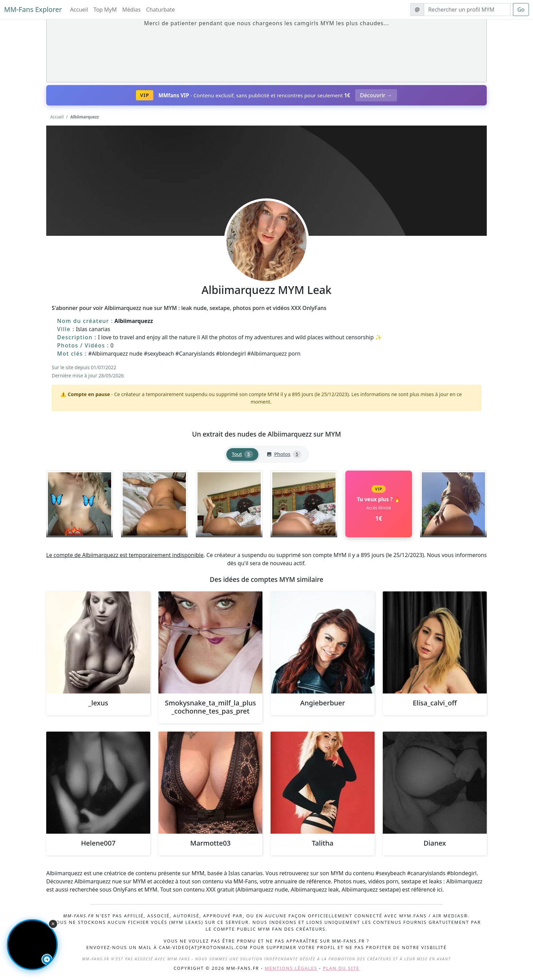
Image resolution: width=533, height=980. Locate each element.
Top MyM (105, 10)
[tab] (242, 454)
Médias (132, 10)
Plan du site (341, 968)
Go (521, 10)
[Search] (467, 10)
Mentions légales (291, 968)
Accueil (79, 10)
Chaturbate (161, 10)
